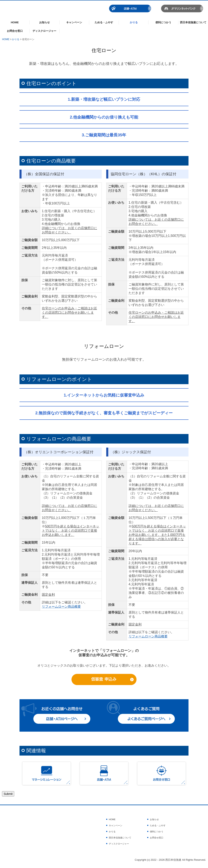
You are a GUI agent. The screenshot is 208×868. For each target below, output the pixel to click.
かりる (134, 22)
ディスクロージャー (44, 31)
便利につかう (163, 22)
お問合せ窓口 (15, 31)
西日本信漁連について (193, 22)
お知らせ (44, 22)
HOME (15, 22)
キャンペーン (74, 22)
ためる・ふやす (104, 22)
